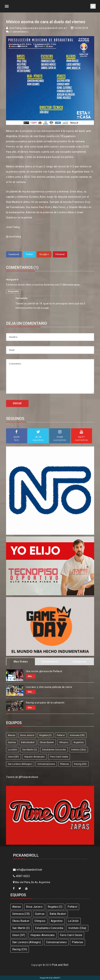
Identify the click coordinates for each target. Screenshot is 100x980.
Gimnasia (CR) (77, 735)
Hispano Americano (35, 757)
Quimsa (12, 742)
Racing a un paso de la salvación (45, 703)
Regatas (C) (46, 735)
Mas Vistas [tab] (21, 662)
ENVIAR (17, 403)
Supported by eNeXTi (50, 978)
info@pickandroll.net (28, 870)
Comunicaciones (46, 764)
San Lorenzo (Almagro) (20, 764)
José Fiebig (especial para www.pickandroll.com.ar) (38, 28)
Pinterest (60, 254)
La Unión (13, 750)
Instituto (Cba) (78, 750)
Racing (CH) (80, 764)
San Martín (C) (30, 750)
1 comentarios (19, 32)
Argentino (79, 742)
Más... (31, 676)
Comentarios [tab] (50, 662)
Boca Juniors (27, 735)
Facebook (14, 254)
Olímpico (64, 742)
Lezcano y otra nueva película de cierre (49, 687)
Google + (44, 254)
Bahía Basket (28, 742)
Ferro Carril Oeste (59, 757)
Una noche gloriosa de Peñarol (44, 671)
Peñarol (61, 735)
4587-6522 (21, 876)
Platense (65, 764)
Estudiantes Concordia (54, 750)
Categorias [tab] (79, 662)
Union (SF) (13, 757)
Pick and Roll (60, 965)
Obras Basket (47, 742)
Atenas (12, 735)
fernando (22, 298)
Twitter (29, 254)
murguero (12, 279)
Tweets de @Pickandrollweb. (22, 777)
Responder (13, 291)
